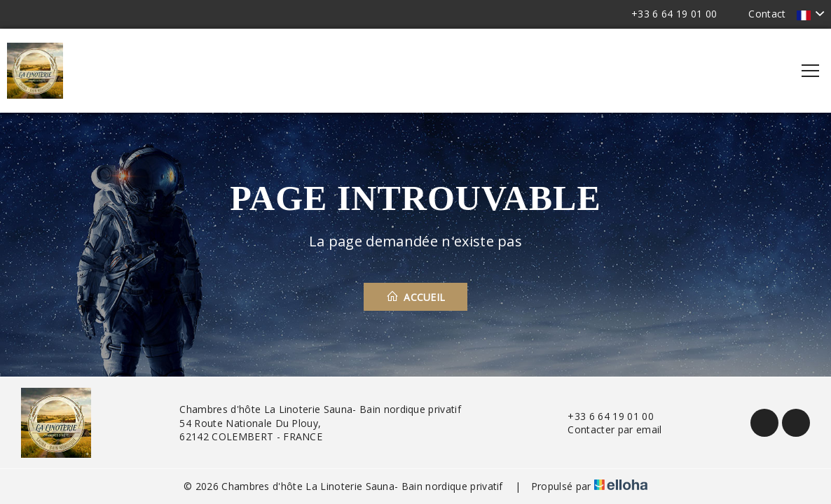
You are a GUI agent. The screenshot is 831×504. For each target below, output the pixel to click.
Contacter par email (606, 429)
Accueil (416, 297)
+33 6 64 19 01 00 (602, 416)
